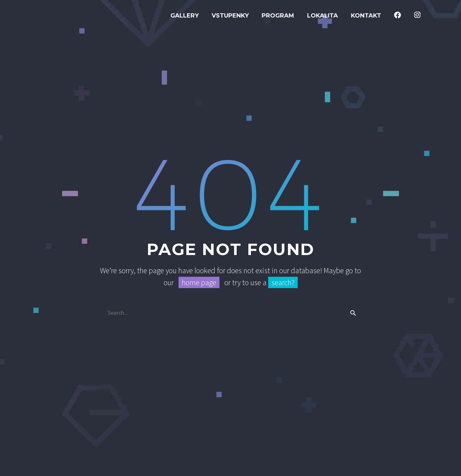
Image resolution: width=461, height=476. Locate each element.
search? (283, 282)
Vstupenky (230, 16)
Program (278, 16)
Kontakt (366, 16)
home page (199, 282)
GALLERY (185, 16)
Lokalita (323, 16)
